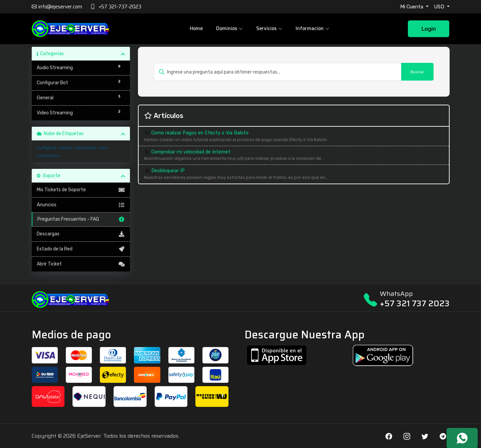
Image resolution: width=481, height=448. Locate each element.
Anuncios (81, 205)
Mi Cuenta (412, 7)
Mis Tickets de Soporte (81, 190)
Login (429, 29)
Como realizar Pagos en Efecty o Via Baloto (294, 137)
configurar (47, 148)
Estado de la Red (81, 249)
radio (103, 148)
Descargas (81, 234)
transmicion (48, 155)
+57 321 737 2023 (415, 303)
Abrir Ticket (81, 264)
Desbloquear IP (294, 174)
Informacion (311, 29)
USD (440, 7)
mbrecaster (85, 148)
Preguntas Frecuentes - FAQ (81, 219)
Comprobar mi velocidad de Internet (294, 156)
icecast (65, 148)
